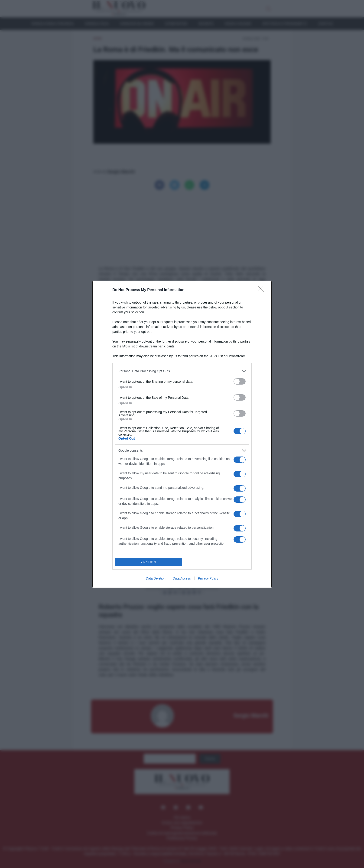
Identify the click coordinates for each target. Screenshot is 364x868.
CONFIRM (148, 601)
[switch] (240, 420)
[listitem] (182, 410)
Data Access (182, 617)
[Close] (262, 251)
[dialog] (182, 434)
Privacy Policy (208, 617)
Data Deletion (156, 617)
